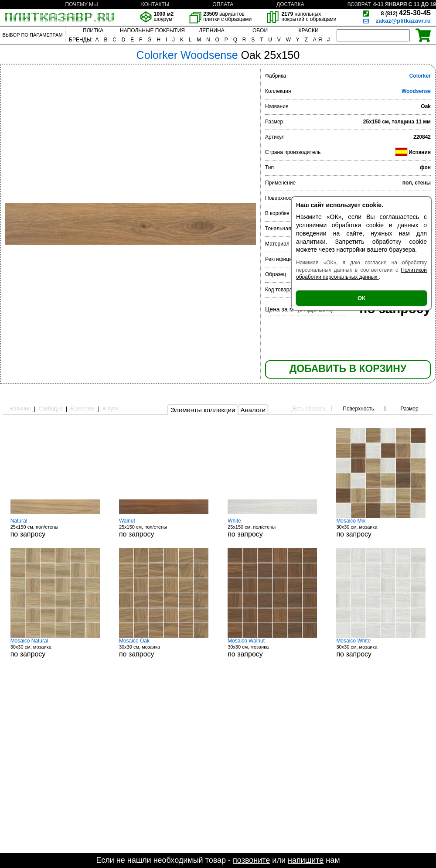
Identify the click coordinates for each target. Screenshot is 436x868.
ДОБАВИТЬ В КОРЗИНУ (348, 369)
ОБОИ (260, 31)
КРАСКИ (308, 31)
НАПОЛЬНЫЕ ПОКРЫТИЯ (152, 31)
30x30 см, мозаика (381, 528)
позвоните (251, 860)
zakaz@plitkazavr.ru (403, 21)
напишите (306, 860)
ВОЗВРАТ (359, 4)
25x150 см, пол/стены (55, 528)
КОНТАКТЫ (155, 4)
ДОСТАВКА (290, 4)
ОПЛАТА (223, 4)
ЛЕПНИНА (211, 31)
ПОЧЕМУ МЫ (81, 4)
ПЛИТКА (93, 31)
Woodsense (416, 91)
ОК (361, 298)
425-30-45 (406, 13)
